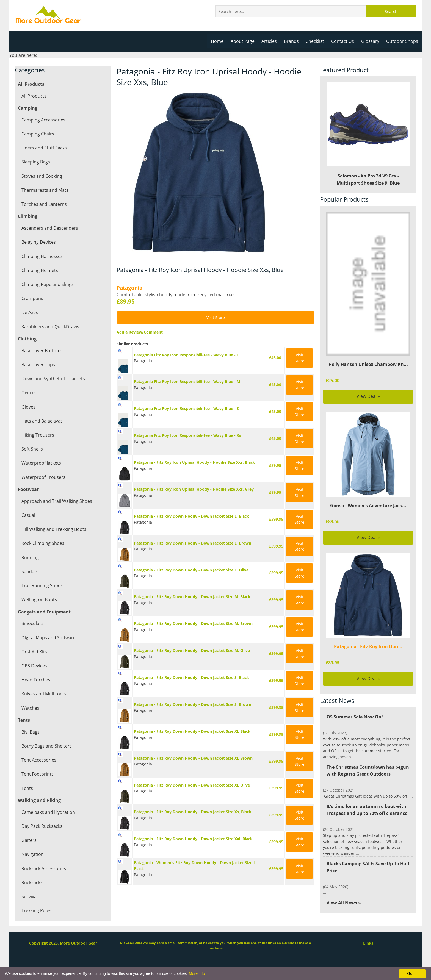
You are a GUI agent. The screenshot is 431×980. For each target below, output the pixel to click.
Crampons (32, 298)
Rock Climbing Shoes (43, 543)
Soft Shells (32, 449)
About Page (245, 41)
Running (30, 557)
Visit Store (215, 317)
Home (220, 41)
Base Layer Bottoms (42, 351)
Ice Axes (30, 312)
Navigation (32, 854)
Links (368, 943)
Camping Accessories (43, 120)
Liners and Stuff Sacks (44, 148)
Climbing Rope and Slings (47, 284)
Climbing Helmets (39, 270)
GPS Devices (34, 666)
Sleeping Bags (36, 162)
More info (197, 973)
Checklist (317, 41)
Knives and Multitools (43, 694)
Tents (27, 788)
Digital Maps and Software (48, 638)
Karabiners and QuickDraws (50, 327)
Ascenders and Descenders (49, 228)
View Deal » (368, 396)
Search (391, 11)
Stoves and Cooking (42, 176)
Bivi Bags (31, 732)
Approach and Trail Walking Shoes (56, 501)
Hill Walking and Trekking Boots (54, 529)
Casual (28, 515)
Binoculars (32, 623)
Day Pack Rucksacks (42, 826)
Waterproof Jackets (41, 463)
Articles (272, 41)
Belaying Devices (38, 242)
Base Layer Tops (38, 365)
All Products (34, 96)
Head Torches (36, 680)
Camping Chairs (38, 134)
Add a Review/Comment (139, 332)
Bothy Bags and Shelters (46, 746)
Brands (293, 41)
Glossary (371, 41)
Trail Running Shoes (42, 585)
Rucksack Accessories (43, 868)
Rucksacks (32, 882)
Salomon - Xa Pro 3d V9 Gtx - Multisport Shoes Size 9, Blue (368, 134)
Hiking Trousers (38, 435)
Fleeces (29, 393)
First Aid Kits (34, 652)
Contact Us (344, 41)
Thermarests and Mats (45, 190)
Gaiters (29, 840)
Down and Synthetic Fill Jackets (53, 379)
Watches (30, 708)
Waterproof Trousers (43, 477)
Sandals (29, 571)
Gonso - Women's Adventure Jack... (368, 506)
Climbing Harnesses (42, 256)
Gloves (28, 407)
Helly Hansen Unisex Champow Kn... (368, 364)
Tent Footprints (37, 774)
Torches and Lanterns (44, 204)
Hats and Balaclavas (42, 421)
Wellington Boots (39, 599)
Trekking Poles (36, 910)
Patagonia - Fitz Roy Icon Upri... (368, 646)
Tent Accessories (38, 760)
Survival (29, 896)
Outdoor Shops (403, 41)
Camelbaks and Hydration (48, 812)
